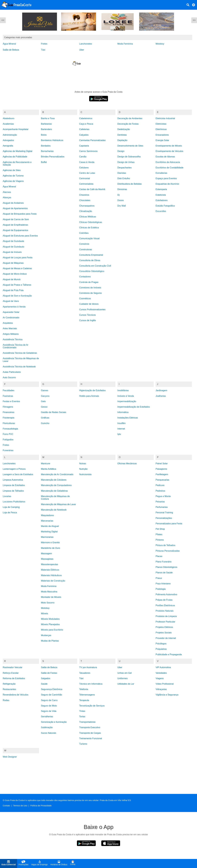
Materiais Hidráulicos (51, 575)
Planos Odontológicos (166, 567)
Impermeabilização (127, 401)
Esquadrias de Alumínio (167, 184)
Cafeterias (84, 129)
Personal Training (164, 513)
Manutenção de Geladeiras (54, 491)
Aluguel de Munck (12, 279)
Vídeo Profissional (165, 684)
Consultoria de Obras (90, 260)
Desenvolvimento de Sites (130, 146)
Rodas (6, 700)
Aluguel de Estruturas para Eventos (20, 236)
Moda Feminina (125, 44)
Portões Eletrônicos (165, 605)
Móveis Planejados (50, 624)
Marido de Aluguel (50, 526)
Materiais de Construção (53, 581)
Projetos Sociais (164, 633)
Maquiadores (47, 515)
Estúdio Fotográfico (165, 206)
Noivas (83, 464)
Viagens (160, 678)
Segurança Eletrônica (52, 689)
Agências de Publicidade (15, 157)
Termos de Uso (20, 806)
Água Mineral (9, 44)
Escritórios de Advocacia (168, 162)
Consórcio (84, 244)
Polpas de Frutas (164, 600)
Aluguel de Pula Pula (13, 290)
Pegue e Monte (163, 496)
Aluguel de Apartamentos (15, 208)
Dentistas (122, 135)
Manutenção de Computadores (56, 485)
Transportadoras (87, 722)
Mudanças (46, 635)
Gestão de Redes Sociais (54, 412)
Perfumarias (162, 507)
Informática (123, 412)
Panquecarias (162, 480)
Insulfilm (122, 423)
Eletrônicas (161, 129)
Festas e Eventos (11, 401)
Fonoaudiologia (10, 429)
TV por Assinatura (88, 667)
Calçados (84, 135)
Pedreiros (160, 491)
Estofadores (162, 200)
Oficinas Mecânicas (127, 464)
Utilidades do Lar (126, 684)
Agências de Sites (12, 170)
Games (45, 390)
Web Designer (10, 757)
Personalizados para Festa (169, 524)
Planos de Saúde (164, 573)
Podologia (161, 589)
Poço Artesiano (163, 584)
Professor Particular (165, 622)
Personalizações (164, 518)
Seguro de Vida (49, 711)
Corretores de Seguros (91, 293)
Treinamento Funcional (91, 738)
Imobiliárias (123, 390)
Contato (6, 806)
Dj (118, 195)
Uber (82, 50)
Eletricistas (161, 124)
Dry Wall (122, 206)
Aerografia (8, 146)
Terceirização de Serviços (92, 706)
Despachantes (125, 168)
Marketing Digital (49, 532)
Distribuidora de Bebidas (130, 184)
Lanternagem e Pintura (14, 469)
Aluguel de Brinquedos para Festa (20, 214)
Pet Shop (160, 529)
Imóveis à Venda (126, 396)
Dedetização (124, 129)
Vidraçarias (161, 689)
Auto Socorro (9, 377)
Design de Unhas (126, 162)
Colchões (84, 233)
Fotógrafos (8, 440)
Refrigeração (9, 684)
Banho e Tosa (48, 118)
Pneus (159, 578)
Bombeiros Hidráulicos (52, 140)
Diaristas (122, 173)
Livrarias (7, 496)
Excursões (161, 211)
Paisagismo (161, 469)
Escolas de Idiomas (165, 157)
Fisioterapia (9, 418)
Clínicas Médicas (88, 217)
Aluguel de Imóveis (12, 252)
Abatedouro (9, 118)
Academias (8, 124)
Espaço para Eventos (166, 178)
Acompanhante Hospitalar (16, 129)
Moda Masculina (49, 592)
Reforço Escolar (11, 673)
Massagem (46, 553)
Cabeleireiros (86, 118)
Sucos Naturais (49, 733)
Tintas (82, 711)
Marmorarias (47, 537)
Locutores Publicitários (14, 502)
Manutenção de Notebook (54, 510)
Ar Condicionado (11, 318)
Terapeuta (84, 700)
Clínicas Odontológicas (91, 222)
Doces (121, 200)
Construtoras (86, 249)
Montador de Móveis (51, 597)
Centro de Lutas (87, 173)
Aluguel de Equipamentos (15, 230)
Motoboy (160, 44)
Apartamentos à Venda (14, 307)
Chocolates (85, 200)
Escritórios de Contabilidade (169, 168)
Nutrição (83, 469)
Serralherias (47, 717)
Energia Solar (162, 140)
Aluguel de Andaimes (13, 203)
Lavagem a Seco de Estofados (18, 474)
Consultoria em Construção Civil (95, 266)
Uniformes (123, 678)
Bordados (46, 146)
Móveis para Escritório (52, 630)
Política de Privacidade (41, 806)
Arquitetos (8, 323)
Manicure (46, 464)
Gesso (44, 407)
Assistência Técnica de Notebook (19, 367)
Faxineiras (8, 396)
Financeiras (9, 412)
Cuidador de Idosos (89, 304)
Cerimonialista (86, 184)
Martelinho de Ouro (51, 548)
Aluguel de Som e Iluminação (17, 296)
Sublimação (47, 727)
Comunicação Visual (89, 238)
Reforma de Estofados (14, 678)
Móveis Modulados (50, 619)
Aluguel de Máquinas (13, 263)
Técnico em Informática (91, 684)
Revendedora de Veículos (16, 695)
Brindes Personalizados (53, 157)
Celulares (84, 168)
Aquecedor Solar (11, 312)
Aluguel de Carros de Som (16, 219)
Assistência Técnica (13, 339)
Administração (10, 135)
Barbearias (46, 124)
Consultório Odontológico (92, 271)
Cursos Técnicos (88, 315)
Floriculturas (9, 423)
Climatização (86, 211)
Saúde (44, 684)
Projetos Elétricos (164, 627)
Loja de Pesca (10, 513)
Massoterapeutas (50, 564)
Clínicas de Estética (89, 228)
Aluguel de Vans (11, 301)
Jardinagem (161, 390)
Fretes (44, 44)
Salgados (46, 678)
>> (194, 20)
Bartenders (46, 129)
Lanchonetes (86, 44)
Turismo (83, 744)
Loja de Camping (11, 507)
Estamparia (161, 189)
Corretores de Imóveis (90, 288)
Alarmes (7, 192)
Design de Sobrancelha (129, 157)
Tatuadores (85, 673)
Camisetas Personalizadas (92, 140)
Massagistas (47, 559)
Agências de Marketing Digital (18, 151)
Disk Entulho (124, 178)
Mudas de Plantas (50, 641)
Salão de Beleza (11, 50)
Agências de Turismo (13, 176)
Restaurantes (9, 689)
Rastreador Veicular (13, 667)
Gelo (43, 401)
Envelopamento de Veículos (169, 151)
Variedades (161, 673)
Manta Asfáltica (49, 469)
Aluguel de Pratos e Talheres (17, 285)
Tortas (82, 717)
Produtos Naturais (165, 611)
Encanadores (162, 135)
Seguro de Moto (49, 706)
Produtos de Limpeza (166, 616)
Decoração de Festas (128, 124)
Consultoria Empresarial (91, 255)
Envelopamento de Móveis (169, 146)
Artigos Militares (11, 334)
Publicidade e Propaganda (169, 654)
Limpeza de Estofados (14, 485)
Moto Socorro (48, 603)
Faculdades (9, 390)
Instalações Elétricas (128, 418)
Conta (73, 863)
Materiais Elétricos (50, 570)
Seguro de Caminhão (51, 695)
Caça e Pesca (86, 124)
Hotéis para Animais (89, 396)
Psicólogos (161, 644)
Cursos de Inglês (88, 320)
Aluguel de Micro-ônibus (15, 274)
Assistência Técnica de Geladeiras (20, 353)
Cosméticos (85, 299)
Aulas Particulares (12, 372)
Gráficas (45, 418)
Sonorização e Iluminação (54, 722)
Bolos (44, 135)
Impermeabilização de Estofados (134, 407)
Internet (121, 429)
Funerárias (8, 450)
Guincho (45, 423)
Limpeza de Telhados (13, 491)
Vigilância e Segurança (167, 695)
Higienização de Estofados (92, 390)
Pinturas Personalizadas (168, 551)
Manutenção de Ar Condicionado (57, 474)
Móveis (45, 614)
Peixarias (160, 502)
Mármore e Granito (50, 542)
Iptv (119, 434)
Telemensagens (87, 695)
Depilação (122, 140)
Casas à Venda (87, 162)
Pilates (159, 534)
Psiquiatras (161, 649)
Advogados (8, 140)
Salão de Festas (49, 673)
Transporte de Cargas (90, 733)
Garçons (45, 396)
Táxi (43, 50)
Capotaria (84, 146)
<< (3, 20)
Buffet (44, 162)
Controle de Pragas (89, 282)
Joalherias (161, 396)
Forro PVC (8, 434)
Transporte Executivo (90, 727)
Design (121, 151)
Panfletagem (162, 474)
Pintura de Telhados (165, 545)
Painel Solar (162, 464)
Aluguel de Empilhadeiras (15, 225)
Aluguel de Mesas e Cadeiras (17, 268)
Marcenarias (47, 521)
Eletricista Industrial (165, 118)
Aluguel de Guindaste (13, 241)
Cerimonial (85, 178)
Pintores (160, 540)
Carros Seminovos (88, 151)
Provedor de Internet (166, 638)
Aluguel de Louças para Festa (18, 258)
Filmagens (8, 407)
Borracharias (47, 151)
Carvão (83, 157)
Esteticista (161, 195)
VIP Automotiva (163, 667)
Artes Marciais (10, 328)
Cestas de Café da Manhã (92, 189)
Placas (159, 556)
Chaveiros (84, 195)
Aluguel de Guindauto (14, 247)
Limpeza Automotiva (13, 480)
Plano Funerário (164, 562)
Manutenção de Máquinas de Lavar (58, 504)
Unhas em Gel (125, 673)
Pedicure (160, 485)
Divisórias (122, 189)
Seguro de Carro (49, 700)
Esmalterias (161, 173)
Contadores (85, 277)
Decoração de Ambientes (130, 118)
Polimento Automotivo (166, 594)
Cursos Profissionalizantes (92, 310)
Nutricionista (85, 474)
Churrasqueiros (87, 206)
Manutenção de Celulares (54, 480)
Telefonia (84, 689)
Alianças (7, 198)
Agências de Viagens (13, 181)
